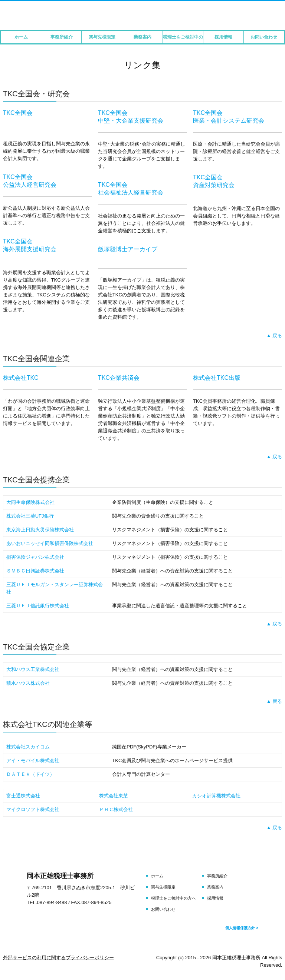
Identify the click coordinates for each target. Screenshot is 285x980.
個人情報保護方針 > (242, 928)
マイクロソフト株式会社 (33, 809)
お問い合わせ (264, 37)
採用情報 (223, 37)
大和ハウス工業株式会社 (33, 669)
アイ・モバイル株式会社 (33, 760)
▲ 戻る (274, 335)
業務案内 (142, 37)
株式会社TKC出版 (217, 378)
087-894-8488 (52, 902)
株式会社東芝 (114, 796)
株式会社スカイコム (28, 747)
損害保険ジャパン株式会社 (35, 557)
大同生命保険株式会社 (30, 502)
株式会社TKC (21, 378)
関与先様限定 (102, 37)
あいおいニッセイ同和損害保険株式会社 (50, 543)
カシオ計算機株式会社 (216, 796)
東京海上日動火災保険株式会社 (40, 530)
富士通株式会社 (23, 796)
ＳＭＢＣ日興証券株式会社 (35, 571)
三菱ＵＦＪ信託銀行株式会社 (38, 606)
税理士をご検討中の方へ (183, 37)
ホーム (21, 37)
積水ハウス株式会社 (28, 683)
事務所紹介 (62, 37)
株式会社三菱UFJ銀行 (30, 516)
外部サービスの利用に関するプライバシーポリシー (58, 958)
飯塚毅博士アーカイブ (128, 249)
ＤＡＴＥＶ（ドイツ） (30, 774)
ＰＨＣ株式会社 (116, 809)
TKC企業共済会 (119, 378)
